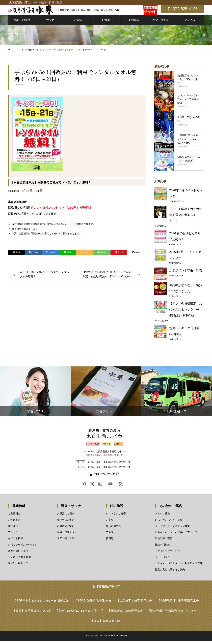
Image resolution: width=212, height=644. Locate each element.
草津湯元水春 (125, 614)
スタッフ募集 (162, 517)
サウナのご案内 (66, 523)
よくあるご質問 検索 (20, 560)
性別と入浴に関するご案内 (170, 573)
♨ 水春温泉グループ (106, 590)
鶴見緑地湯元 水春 (93, 604)
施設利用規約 (162, 548)
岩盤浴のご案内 (66, 529)
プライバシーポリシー (167, 554)
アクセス (190, 23)
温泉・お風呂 (22, 23)
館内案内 (13, 529)
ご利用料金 (14, 517)
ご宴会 (110, 523)
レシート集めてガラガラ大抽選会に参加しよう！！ (186, 218)
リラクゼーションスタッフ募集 (172, 529)
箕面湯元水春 (134, 604)
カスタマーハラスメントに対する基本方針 (179, 566)
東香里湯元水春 (178, 604)
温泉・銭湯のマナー (68, 535)
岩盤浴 (78, 23)
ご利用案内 (14, 523)
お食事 (106, 23)
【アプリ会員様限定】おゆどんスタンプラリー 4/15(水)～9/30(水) (186, 313)
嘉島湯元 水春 (106, 624)
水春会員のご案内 (18, 554)
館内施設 (134, 23)
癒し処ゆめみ (113, 529)
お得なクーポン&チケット (23, 548)
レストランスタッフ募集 (169, 523)
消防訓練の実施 (164, 542)
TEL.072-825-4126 (107, 478)
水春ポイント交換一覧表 (186, 274)
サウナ (50, 23)
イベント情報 (16, 542)
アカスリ (111, 535)
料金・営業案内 (162, 23)
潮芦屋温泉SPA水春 (32, 614)
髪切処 (110, 542)
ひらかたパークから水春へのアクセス (176, 535)
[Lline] (68, 256)
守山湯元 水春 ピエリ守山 (173, 614)
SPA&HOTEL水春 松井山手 (79, 614)
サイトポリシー (164, 560)
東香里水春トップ (18, 566)
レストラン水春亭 (116, 517)
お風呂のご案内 (66, 517)
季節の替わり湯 (66, 542)
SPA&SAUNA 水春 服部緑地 (41, 604)
